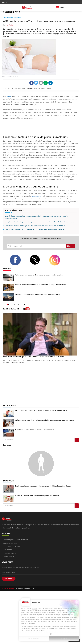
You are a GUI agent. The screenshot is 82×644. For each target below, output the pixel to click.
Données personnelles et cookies (15, 540)
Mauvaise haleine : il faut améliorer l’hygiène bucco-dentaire (37, 496)
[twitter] (38, 260)
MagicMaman (37, 196)
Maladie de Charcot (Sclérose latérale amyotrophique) (35, 430)
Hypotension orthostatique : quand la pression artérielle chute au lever (41, 410)
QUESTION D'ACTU (12, 12)
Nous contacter (9, 556)
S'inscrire (70, 246)
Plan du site (7, 550)
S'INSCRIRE (9, 579)
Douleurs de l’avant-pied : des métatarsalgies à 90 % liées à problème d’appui (43, 486)
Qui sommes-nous (10, 543)
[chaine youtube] (26, 310)
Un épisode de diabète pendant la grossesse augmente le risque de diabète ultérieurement (39, 222)
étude (9, 96)
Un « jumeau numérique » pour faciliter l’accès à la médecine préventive (35, 356)
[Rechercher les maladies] (77, 440)
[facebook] (18, 260)
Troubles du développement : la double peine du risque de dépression (41, 285)
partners (35, 609)
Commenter (47, 88)
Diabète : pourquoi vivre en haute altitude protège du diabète (38, 294)
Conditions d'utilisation (12, 546)
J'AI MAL (7, 445)
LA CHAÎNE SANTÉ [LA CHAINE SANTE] (11, 309)
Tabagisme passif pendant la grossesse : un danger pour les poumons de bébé (34, 229)
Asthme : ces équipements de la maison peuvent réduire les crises (39, 275)
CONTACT (5, 2)
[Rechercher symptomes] (77, 506)
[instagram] (57, 260)
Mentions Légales (10, 553)
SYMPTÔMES (9, 481)
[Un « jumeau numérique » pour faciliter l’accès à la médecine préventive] (41, 334)
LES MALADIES (10, 405)
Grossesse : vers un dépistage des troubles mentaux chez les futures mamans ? (35, 226)
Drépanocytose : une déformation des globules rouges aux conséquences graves (44, 420)
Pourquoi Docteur (8, 589)
